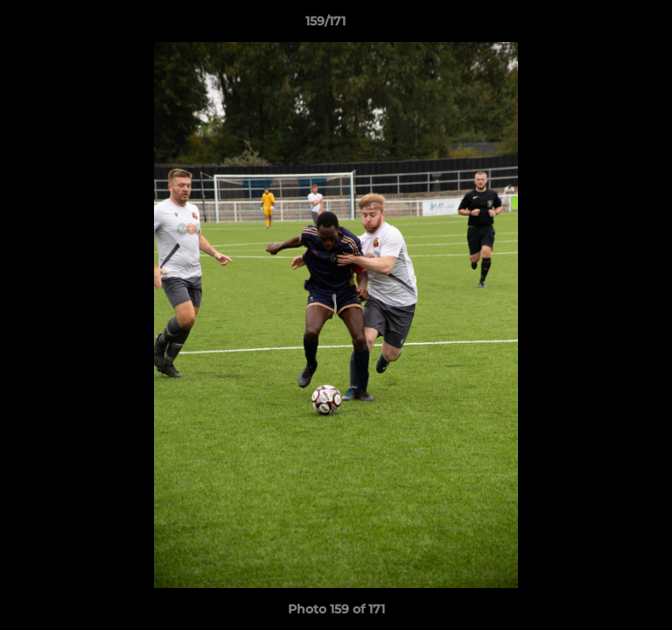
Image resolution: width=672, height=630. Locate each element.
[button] (609, 25)
